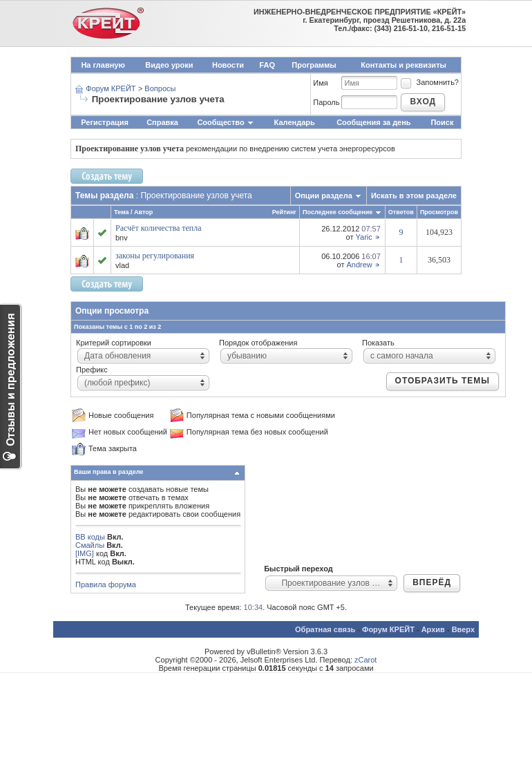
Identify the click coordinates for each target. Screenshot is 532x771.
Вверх (463, 629)
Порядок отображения (258, 343)
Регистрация (105, 122)
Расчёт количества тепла (159, 228)
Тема (121, 212)
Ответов (401, 212)
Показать (378, 343)
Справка (162, 122)
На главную (103, 65)
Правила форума (106, 584)
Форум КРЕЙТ (111, 88)
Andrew (360, 265)
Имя (320, 83)
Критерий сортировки (114, 343)
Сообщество (225, 122)
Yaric (364, 237)
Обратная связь (325, 629)
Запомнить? (429, 82)
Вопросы (160, 88)
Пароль (326, 102)
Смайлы (90, 545)
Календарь (295, 122)
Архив (433, 629)
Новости (228, 65)
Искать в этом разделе (414, 196)
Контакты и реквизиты (403, 65)
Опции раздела (324, 196)
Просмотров (439, 212)
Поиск (442, 122)
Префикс (92, 370)
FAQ (267, 65)
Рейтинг (284, 212)
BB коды (90, 537)
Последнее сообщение (338, 212)
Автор (143, 212)
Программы (314, 65)
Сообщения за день (373, 122)
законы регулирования (155, 256)
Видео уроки (169, 65)
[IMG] (85, 553)
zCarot (365, 660)
